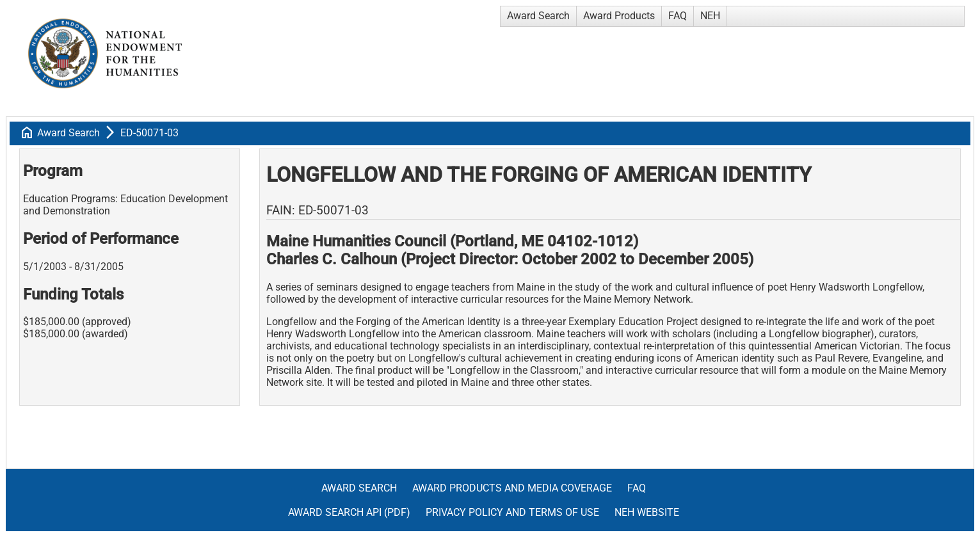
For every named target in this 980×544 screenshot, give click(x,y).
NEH (710, 16)
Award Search (538, 16)
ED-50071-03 (149, 133)
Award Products (619, 16)
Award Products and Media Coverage (512, 488)
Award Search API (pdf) (349, 512)
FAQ (678, 16)
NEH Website (647, 512)
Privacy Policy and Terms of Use (512, 512)
